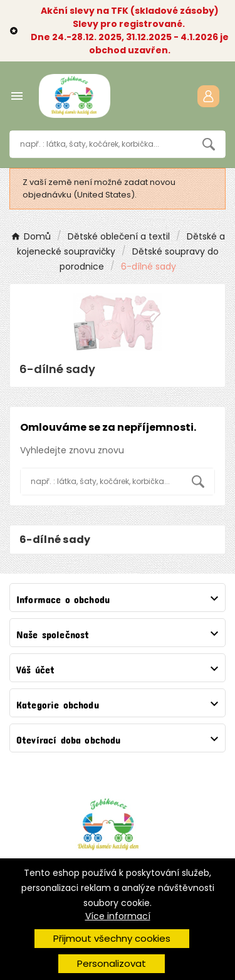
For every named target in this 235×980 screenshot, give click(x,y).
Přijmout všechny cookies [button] (112, 938)
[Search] (209, 144)
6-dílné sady (55, 540)
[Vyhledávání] (101, 144)
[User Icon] (208, 96)
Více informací (118, 916)
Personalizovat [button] (112, 963)
